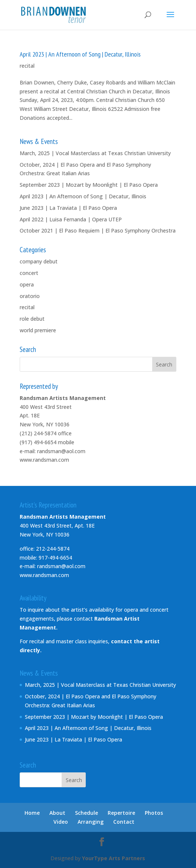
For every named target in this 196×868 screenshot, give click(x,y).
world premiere (38, 330)
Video (61, 822)
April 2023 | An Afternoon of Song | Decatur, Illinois (80, 54)
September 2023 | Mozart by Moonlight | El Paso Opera (89, 185)
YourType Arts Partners (114, 858)
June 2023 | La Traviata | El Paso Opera (68, 208)
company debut (39, 261)
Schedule (86, 813)
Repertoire (121, 813)
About (57, 813)
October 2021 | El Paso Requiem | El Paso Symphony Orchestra (98, 230)
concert (29, 273)
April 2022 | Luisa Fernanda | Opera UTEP (71, 219)
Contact (124, 822)
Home (32, 813)
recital (27, 66)
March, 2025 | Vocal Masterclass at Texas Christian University (95, 153)
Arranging (91, 822)
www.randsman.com (44, 460)
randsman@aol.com (61, 451)
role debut (32, 319)
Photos (154, 813)
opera (27, 284)
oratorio (30, 296)
